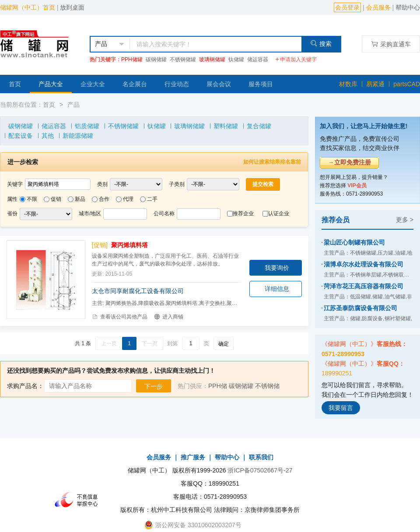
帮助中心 (408, 7)
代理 (128, 199)
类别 (102, 184)
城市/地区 (90, 213)
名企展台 (135, 84)
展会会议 (219, 84)
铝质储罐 (87, 126)
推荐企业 (243, 213)
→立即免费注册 (350, 162)
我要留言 (341, 408)
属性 (12, 199)
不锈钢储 (267, 386)
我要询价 (277, 268)
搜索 (321, 44)
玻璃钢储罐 (212, 59)
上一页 (109, 343)
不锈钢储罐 (183, 59)
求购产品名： (25, 386)
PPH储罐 (132, 59)
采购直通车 (391, 44)
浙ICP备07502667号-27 (260, 470)
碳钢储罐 (156, 59)
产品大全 (51, 84)
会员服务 (378, 7)
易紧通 (375, 84)
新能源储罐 (78, 136)
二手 (152, 199)
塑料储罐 (226, 126)
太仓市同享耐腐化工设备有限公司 (138, 291)
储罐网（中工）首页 (28, 7)
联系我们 (261, 457)
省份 (12, 213)
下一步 (154, 386)
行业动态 (177, 84)
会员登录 (347, 7)
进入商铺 (169, 317)
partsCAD (407, 84)
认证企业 (279, 213)
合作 (104, 199)
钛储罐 (236, 59)
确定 (224, 344)
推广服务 (193, 457)
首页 (15, 84)
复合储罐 (259, 126)
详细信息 (277, 289)
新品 (80, 199)
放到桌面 (72, 7)
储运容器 (258, 59)
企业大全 (93, 84)
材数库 (348, 84)
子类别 (177, 184)
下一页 (150, 343)
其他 (48, 136)
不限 (32, 199)
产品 (73, 105)
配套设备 (21, 136)
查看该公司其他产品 (120, 317)
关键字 (15, 184)
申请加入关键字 (296, 59)
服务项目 (261, 84)
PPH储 (218, 386)
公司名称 (164, 213)
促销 (56, 199)
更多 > (405, 220)
